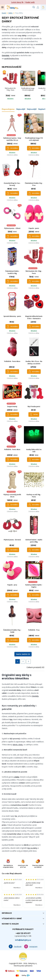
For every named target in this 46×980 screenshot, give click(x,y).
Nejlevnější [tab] (32, 109)
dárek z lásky (18, 745)
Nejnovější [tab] (21, 109)
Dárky (11, 13)
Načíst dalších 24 (23, 654)
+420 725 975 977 (23, 933)
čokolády (35, 696)
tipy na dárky (32, 848)
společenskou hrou (11, 58)
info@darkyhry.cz (23, 940)
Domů (4, 13)
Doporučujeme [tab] (8, 109)
